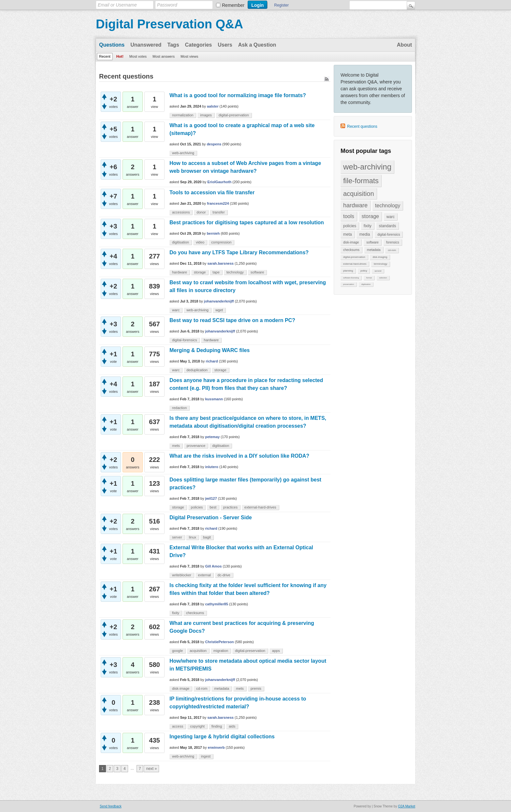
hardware (355, 205)
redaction (179, 408)
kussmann (214, 399)
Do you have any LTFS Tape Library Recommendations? (239, 252)
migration (221, 651)
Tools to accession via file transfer (212, 192)
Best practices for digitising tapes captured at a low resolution (247, 222)
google (177, 651)
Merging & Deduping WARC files (210, 350)
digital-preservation (354, 257)
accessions (181, 212)
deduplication (197, 370)
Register (281, 5)
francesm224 (218, 203)
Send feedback (111, 806)
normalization (183, 115)
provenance (196, 446)
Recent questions (362, 126)
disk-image (351, 242)
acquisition (359, 194)
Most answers (164, 56)
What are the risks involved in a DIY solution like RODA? (239, 456)
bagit (207, 537)
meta (348, 234)
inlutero (212, 467)
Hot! (120, 56)
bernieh (213, 233)
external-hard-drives (355, 264)
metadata (374, 250)
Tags (173, 45)
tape (216, 272)
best (213, 507)
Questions (112, 45)
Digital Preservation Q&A (169, 24)
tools (349, 216)
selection (383, 278)
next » (151, 769)
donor (201, 212)
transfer (219, 212)
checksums (351, 250)
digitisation (366, 284)
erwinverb (216, 747)
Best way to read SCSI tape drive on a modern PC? (232, 320)
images (206, 115)
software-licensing (351, 278)
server (177, 537)
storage (370, 216)
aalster (213, 106)
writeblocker (182, 575)
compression (221, 242)
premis (256, 688)
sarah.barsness (220, 263)
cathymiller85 (217, 604)
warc (391, 217)
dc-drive (224, 575)
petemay (213, 437)
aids (232, 726)
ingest (206, 756)
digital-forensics (389, 235)
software (372, 242)
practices (230, 507)
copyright (197, 726)
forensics (393, 242)
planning (348, 271)
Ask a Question (257, 45)
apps (276, 651)
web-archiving (367, 167)
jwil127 (211, 498)
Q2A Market (407, 806)
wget (219, 310)
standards (388, 226)
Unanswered (146, 45)
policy (364, 271)
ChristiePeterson (220, 642)
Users (225, 45)
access (178, 726)
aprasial (378, 271)
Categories (199, 45)
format (369, 278)
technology (388, 206)
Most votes (138, 56)
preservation (349, 284)
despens (214, 144)
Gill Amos (214, 566)
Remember (233, 5)
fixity (368, 226)
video (200, 242)
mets (176, 446)
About (404, 45)
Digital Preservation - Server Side (211, 517)
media (365, 234)
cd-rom (392, 250)
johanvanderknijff (219, 301)
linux (192, 537)
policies (350, 226)
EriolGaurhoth (219, 182)
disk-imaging (380, 257)
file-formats (361, 181)
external (204, 575)
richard (212, 361)
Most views (189, 56)
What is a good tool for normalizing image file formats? (238, 95)
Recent (105, 56)
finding (217, 726)
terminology (380, 264)
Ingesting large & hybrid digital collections (222, 737)
